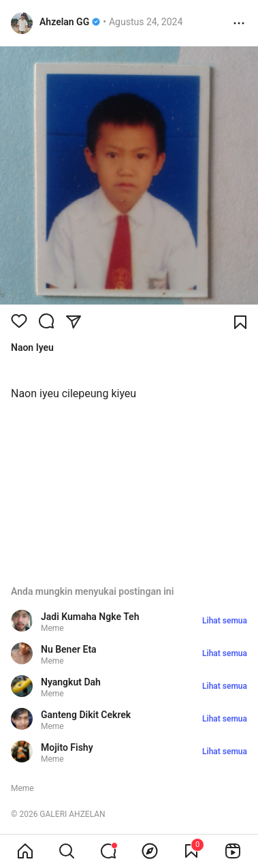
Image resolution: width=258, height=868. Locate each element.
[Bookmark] (240, 322)
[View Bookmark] (191, 851)
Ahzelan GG (64, 22)
